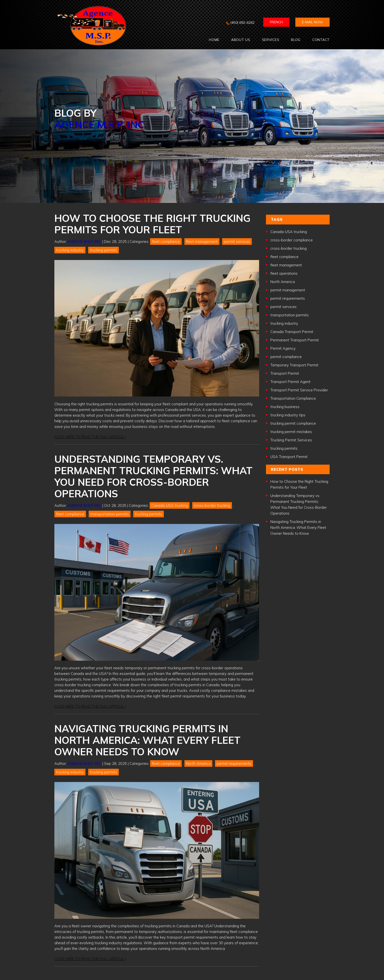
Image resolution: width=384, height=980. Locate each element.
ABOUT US (241, 40)
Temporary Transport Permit (294, 365)
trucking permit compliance (293, 423)
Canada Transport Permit (292, 332)
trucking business (285, 407)
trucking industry (70, 250)
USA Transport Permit (289, 457)
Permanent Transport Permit (295, 340)
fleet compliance (166, 242)
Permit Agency (283, 348)
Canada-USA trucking (170, 505)
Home (214, 40)
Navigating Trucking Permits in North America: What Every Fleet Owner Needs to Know (147, 740)
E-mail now (312, 22)
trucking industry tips (288, 415)
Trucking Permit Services (291, 440)
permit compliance (286, 357)
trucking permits (103, 250)
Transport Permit (285, 373)
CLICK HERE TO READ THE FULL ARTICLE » (90, 437)
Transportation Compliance (293, 398)
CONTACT (321, 40)
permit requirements (234, 763)
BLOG (296, 40)
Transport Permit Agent (290, 382)
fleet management (202, 242)
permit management (288, 290)
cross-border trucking (212, 505)
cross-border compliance (292, 240)
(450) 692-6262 (242, 23)
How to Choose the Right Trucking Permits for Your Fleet (152, 224)
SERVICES (271, 40)
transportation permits (110, 514)
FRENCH (276, 22)
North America (198, 763)
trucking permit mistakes (291, 432)
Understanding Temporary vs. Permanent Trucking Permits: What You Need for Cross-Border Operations (153, 476)
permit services (237, 242)
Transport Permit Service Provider (299, 390)
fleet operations (284, 273)
